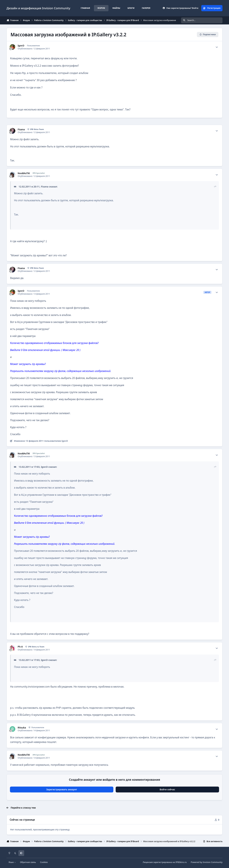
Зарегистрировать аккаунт (62, 789)
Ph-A (20, 647)
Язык (12, 862)
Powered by (207, 862)
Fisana (21, 129)
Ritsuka (22, 728)
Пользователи (37, 727)
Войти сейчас (167, 789)
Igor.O (21, 46)
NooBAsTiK (24, 173)
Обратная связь (28, 862)
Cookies (44, 862)
